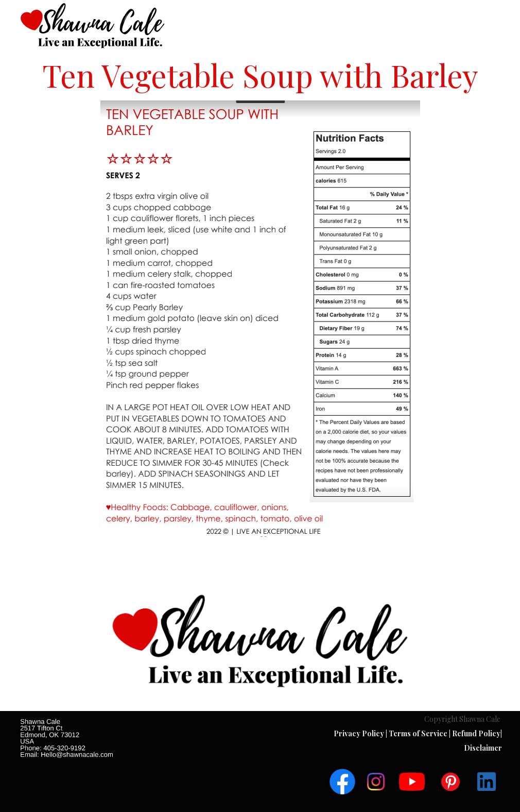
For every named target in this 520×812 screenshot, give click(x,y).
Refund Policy (476, 733)
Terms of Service (419, 733)
